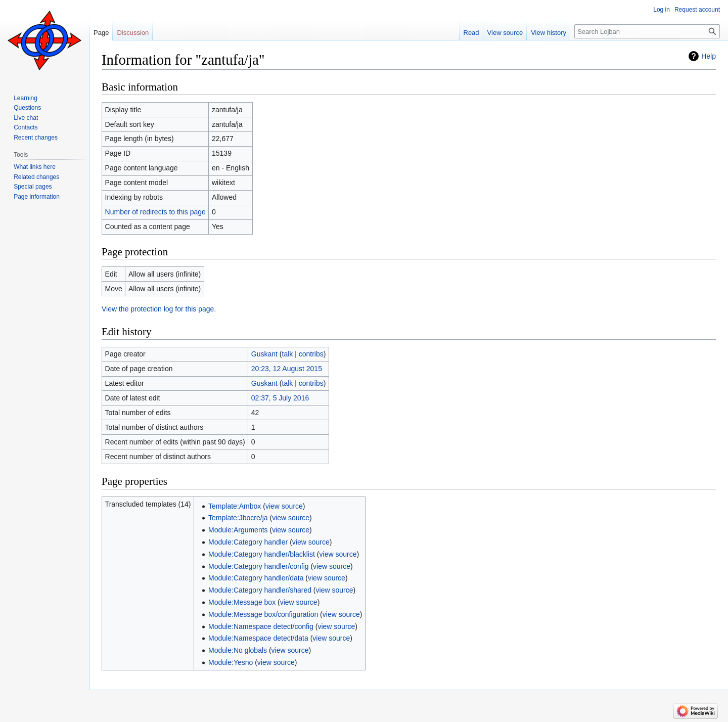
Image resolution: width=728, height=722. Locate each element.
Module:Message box (242, 602)
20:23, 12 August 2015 (287, 369)
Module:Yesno (231, 662)
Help (709, 56)
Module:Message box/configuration (263, 614)
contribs (311, 354)
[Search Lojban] (647, 31)
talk (288, 354)
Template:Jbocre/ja (238, 518)
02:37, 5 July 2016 (280, 398)
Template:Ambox (235, 506)
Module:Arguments (238, 530)
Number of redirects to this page (155, 212)
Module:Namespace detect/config (261, 626)
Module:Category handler (248, 542)
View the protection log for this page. (159, 309)
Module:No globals (238, 650)
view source (284, 506)
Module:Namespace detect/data (258, 638)
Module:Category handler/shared (260, 590)
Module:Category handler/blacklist (262, 554)
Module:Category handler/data (256, 578)
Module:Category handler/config (258, 566)
